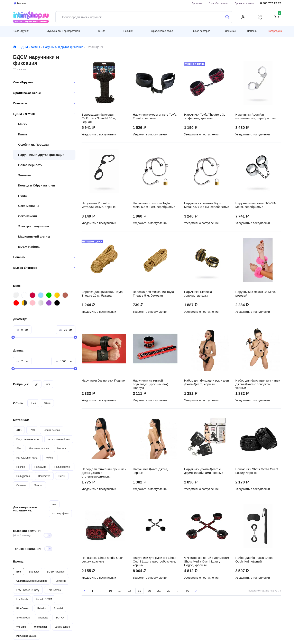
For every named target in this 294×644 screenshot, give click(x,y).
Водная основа (51, 430)
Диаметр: (20, 319)
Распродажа (275, 31)
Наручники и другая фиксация (63, 47)
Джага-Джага (63, 627)
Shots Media (23, 618)
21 (159, 591)
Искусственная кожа (28, 439)
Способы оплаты (219, 3)
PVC (32, 430)
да (37, 384)
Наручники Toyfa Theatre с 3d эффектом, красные (205, 116)
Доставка (197, 3)
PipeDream (23, 608)
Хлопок (38, 485)
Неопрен (21, 467)
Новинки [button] (128, 31)
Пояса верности (30, 165)
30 (187, 591)
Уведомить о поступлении (99, 134)
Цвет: (17, 286)
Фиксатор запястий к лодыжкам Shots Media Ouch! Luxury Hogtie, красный (207, 561)
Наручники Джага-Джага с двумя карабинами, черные (204, 471)
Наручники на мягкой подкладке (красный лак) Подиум (151, 384)
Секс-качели (27, 216)
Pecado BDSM (44, 599)
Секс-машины (29, 206)
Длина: (18, 350)
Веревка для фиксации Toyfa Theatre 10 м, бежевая (102, 294)
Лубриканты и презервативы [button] (63, 31)
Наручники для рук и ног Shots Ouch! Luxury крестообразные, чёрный (155, 561)
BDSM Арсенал (56, 572)
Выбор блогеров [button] (201, 31)
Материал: (21, 420)
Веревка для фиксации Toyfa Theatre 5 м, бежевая (153, 294)
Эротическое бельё (44, 93)
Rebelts (42, 608)
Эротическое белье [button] (162, 31)
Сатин (62, 476)
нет (48, 384)
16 (110, 591)
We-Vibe (21, 627)
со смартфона (60, 513)
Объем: (19, 403)
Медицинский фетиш (34, 236)
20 (149, 591)
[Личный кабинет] (243, 17)
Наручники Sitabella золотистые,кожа (198, 294)
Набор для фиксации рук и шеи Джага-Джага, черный (207, 382)
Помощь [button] (252, 31)
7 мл (33, 403)
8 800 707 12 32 (271, 3)
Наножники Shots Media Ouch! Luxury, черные (257, 471)
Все (19, 572)
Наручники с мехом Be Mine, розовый (256, 294)
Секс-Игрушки (44, 82)
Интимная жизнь (26, 636)
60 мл (47, 403)
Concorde (61, 581)
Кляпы (23, 134)
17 (120, 591)
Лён (19, 448)
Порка (23, 196)
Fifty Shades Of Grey (28, 590)
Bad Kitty (34, 572)
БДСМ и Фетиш (30, 47)
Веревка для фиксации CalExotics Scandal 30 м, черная (99, 118)
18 (130, 591)
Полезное (44, 103)
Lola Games (54, 590)
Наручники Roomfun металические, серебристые (255, 116)
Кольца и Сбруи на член (37, 185)
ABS (19, 430)
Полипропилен (63, 467)
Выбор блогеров (44, 268)
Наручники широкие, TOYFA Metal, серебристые (256, 205)
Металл (62, 448)
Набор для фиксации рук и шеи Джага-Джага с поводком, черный (258, 384)
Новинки (44, 257)
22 (169, 591)
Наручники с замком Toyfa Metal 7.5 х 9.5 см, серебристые (207, 205)
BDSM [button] (102, 31)
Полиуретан (23, 476)
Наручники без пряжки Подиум (103, 381)
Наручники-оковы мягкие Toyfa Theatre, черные (155, 116)
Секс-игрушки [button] (21, 31)
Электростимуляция (34, 226)
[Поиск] (227, 17)
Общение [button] (230, 31)
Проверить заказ (244, 3)
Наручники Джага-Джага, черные (150, 471)
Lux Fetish (22, 599)
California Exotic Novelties (32, 581)
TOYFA (60, 618)
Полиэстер (44, 476)
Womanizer (41, 627)
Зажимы (25, 175)
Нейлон (50, 458)
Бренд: (18, 561)
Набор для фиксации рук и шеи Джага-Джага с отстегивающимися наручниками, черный (104, 473)
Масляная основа (39, 448)
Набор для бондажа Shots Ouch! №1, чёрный (254, 560)
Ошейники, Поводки (33, 145)
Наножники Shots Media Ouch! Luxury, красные (103, 560)
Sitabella (43, 618)
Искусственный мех (59, 439)
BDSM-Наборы (29, 247)
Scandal (58, 608)
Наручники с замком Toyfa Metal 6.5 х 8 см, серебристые (154, 205)
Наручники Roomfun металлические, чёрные (99, 205)
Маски (23, 124)
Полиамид (40, 467)
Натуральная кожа (27, 458)
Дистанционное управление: (25, 509)
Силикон (21, 485)
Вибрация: (21, 384)
